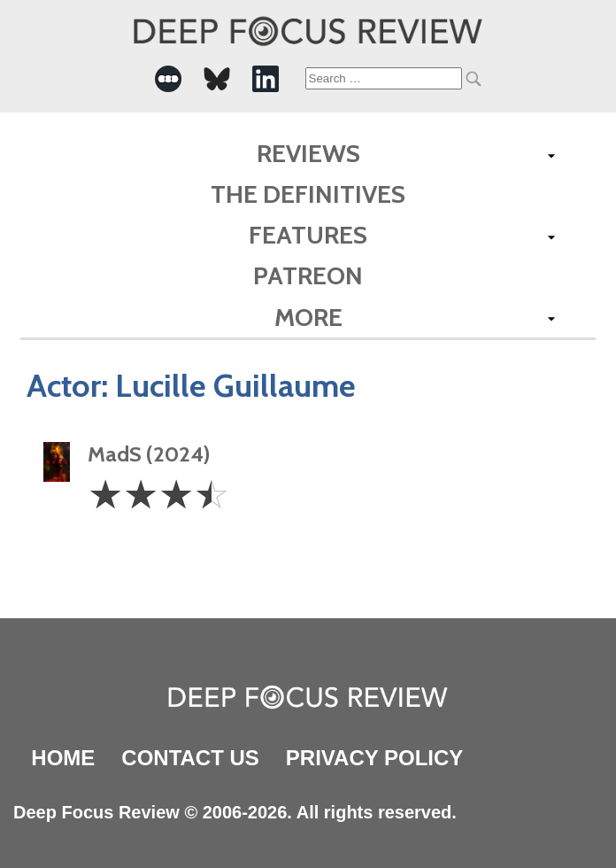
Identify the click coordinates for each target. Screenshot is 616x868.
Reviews (308, 153)
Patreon (308, 275)
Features (308, 235)
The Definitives (308, 194)
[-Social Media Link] (168, 79)
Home (63, 758)
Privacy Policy (374, 758)
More (308, 317)
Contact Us (190, 758)
